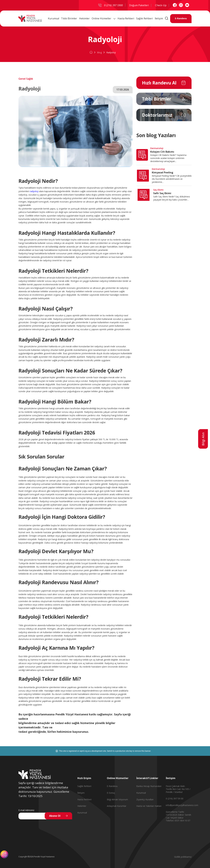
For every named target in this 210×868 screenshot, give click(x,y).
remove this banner (143, 751)
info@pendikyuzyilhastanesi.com (182, 805)
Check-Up (161, 5)
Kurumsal (54, 19)
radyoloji (34, 191)
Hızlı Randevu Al (159, 83)
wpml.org (84, 751)
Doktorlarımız (157, 115)
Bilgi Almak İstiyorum (117, 799)
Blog (99, 52)
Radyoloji (111, 52)
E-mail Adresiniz (26, 810)
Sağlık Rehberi (144, 19)
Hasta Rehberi (126, 19)
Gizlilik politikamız (183, 857)
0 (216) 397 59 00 (175, 799)
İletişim (159, 19)
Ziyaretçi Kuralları (145, 799)
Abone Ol (55, 816)
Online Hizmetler (104, 19)
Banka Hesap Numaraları (149, 786)
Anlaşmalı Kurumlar (117, 806)
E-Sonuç (111, 793)
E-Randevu (181, 19)
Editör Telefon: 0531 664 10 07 (178, 819)
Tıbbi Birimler (69, 19)
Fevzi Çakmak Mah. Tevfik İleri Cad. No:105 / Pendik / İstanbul (178, 789)
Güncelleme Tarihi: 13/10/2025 (175, 813)
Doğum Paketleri (139, 5)
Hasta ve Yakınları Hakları (149, 806)
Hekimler (84, 19)
